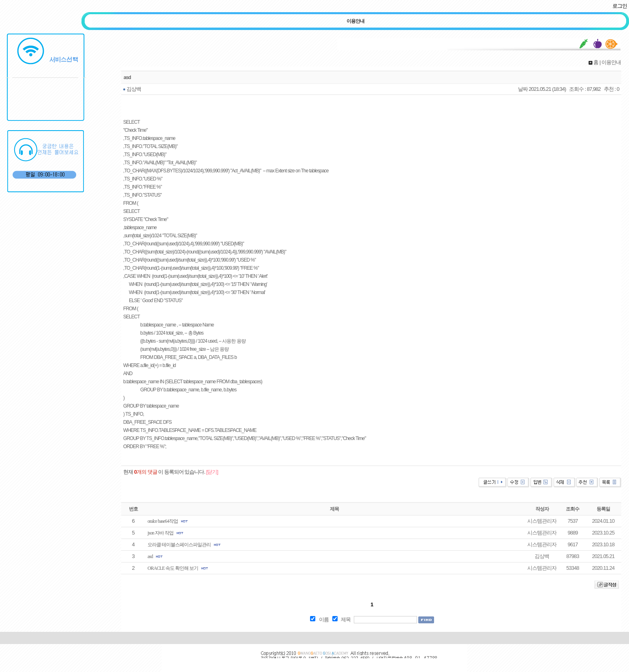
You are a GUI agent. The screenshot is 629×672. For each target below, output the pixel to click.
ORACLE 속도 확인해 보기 (173, 568)
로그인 (620, 6)
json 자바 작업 (160, 533)
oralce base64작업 (163, 521)
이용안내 (355, 21)
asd (150, 556)
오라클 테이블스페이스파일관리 (179, 545)
